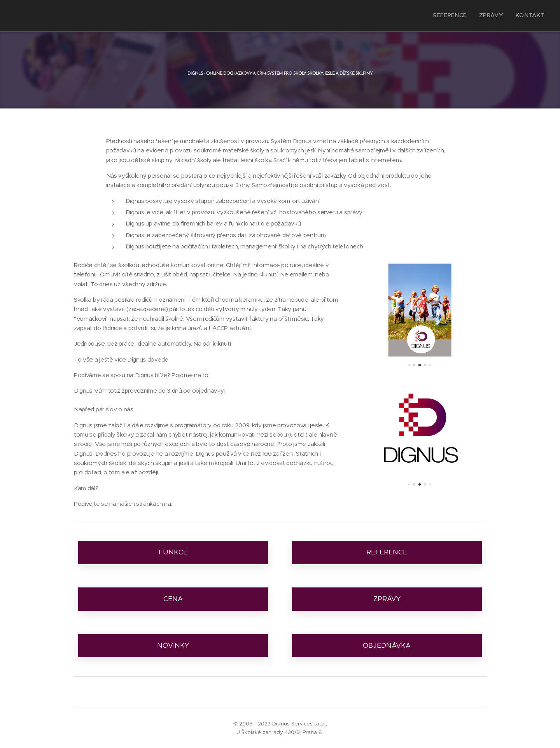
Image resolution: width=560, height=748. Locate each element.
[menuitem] (522, 16)
